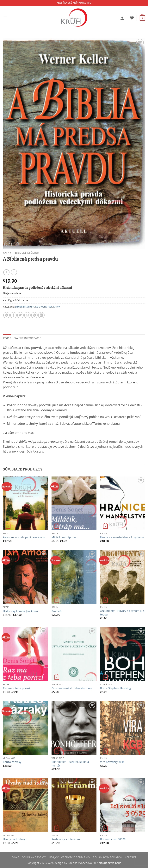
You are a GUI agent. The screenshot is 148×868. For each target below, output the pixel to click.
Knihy (7, 253)
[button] (5, 18)
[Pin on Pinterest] (34, 315)
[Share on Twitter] (20, 315)
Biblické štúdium (27, 253)
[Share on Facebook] (13, 315)
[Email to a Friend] (27, 315)
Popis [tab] (7, 338)
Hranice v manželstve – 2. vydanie (122, 537)
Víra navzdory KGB (112, 762)
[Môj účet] (122, 18)
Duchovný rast (44, 307)
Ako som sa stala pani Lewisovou (24, 537)
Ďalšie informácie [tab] (28, 338)
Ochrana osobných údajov (40, 857)
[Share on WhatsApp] (6, 315)
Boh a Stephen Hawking (116, 688)
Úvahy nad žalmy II (15, 839)
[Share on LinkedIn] (41, 315)
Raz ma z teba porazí (16, 688)
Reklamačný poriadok (108, 857)
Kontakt (131, 857)
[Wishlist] (132, 18)
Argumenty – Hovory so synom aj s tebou (122, 613)
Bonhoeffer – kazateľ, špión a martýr (70, 764)
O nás (16, 857)
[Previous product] (14, 272)
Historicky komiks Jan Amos (20, 611)
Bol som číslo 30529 (113, 839)
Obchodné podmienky (76, 857)
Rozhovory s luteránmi (66, 839)
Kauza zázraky (12, 762)
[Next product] (6, 272)
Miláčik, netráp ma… (65, 537)
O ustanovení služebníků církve (72, 688)
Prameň (57, 611)
